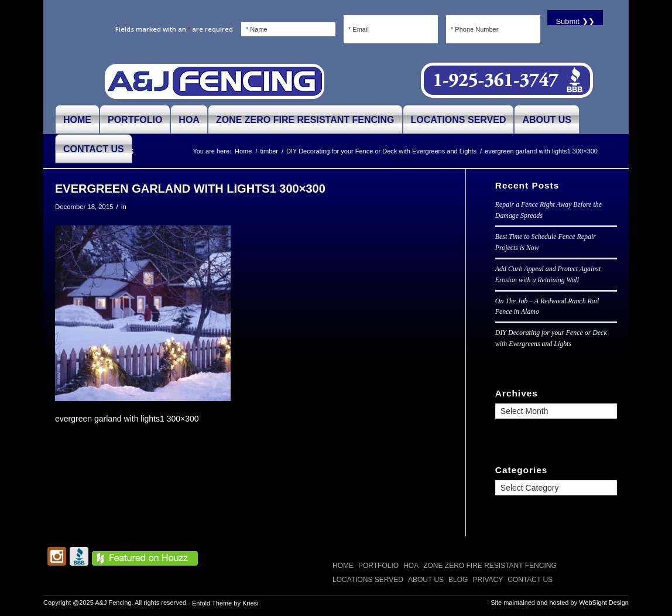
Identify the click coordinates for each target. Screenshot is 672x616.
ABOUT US (426, 580)
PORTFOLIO (378, 566)
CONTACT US (530, 580)
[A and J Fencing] (215, 81)
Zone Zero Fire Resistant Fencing (490, 566)
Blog (458, 580)
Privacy (488, 580)
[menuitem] (77, 119)
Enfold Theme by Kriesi (225, 603)
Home (343, 566)
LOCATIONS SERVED (368, 580)
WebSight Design (604, 603)
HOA (411, 566)
